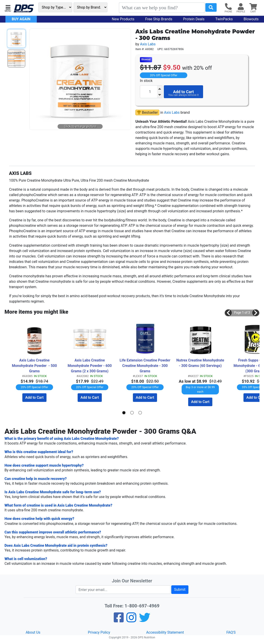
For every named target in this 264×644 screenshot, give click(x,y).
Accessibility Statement (165, 632)
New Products (123, 19)
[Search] (162, 8)
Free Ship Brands (159, 19)
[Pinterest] (131, 620)
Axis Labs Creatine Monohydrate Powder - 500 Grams (35, 366)
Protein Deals (194, 19)
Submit (180, 590)
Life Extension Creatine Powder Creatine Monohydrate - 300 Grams (145, 366)
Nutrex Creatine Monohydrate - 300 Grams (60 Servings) (201, 363)
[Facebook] (119, 620)
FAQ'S (231, 632)
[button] (8, 8)
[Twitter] (145, 620)
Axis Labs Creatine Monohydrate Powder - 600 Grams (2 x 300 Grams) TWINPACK (90, 366)
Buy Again (21, 19)
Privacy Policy (99, 632)
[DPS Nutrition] (24, 9)
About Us (33, 632)
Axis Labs (148, 44)
